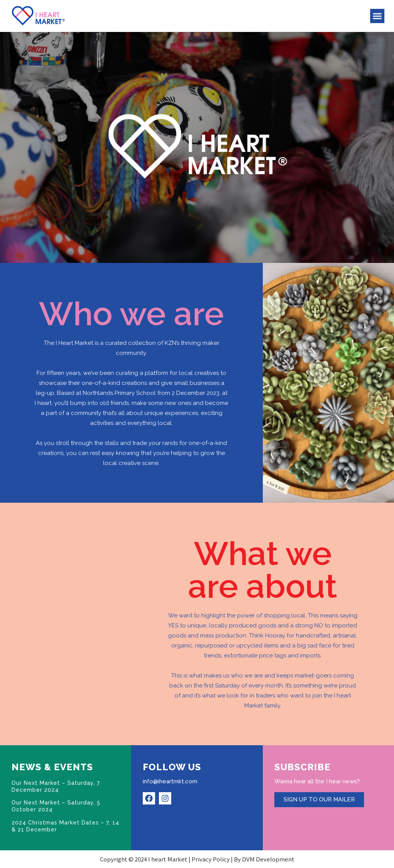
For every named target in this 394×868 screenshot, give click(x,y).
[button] (377, 16)
